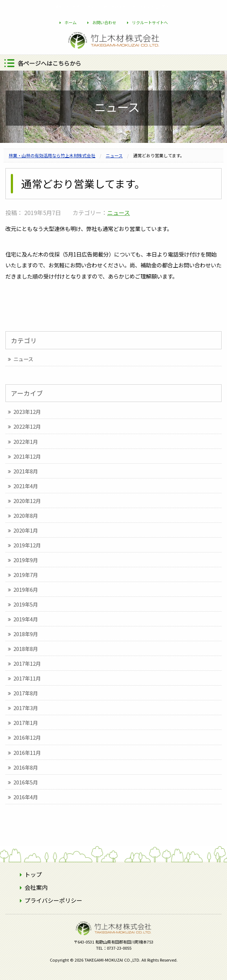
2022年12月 (27, 426)
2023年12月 (27, 412)
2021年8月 (26, 471)
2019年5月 (26, 604)
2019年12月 (27, 545)
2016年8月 (26, 767)
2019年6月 (26, 589)
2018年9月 (26, 634)
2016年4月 (26, 797)
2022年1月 (26, 441)
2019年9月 (26, 560)
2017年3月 (26, 708)
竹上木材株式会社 (114, 940)
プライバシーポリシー (53, 900)
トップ (33, 874)
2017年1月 (26, 723)
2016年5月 (26, 782)
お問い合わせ (104, 22)
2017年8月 (26, 693)
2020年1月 (26, 530)
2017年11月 (27, 678)
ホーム (71, 22)
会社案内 (36, 887)
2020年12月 (27, 501)
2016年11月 (27, 752)
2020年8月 (26, 515)
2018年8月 (26, 649)
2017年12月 (27, 663)
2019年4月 (26, 619)
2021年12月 (27, 456)
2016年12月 (27, 737)
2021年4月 (26, 486)
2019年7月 (26, 575)
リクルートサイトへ (150, 22)
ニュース (119, 213)
